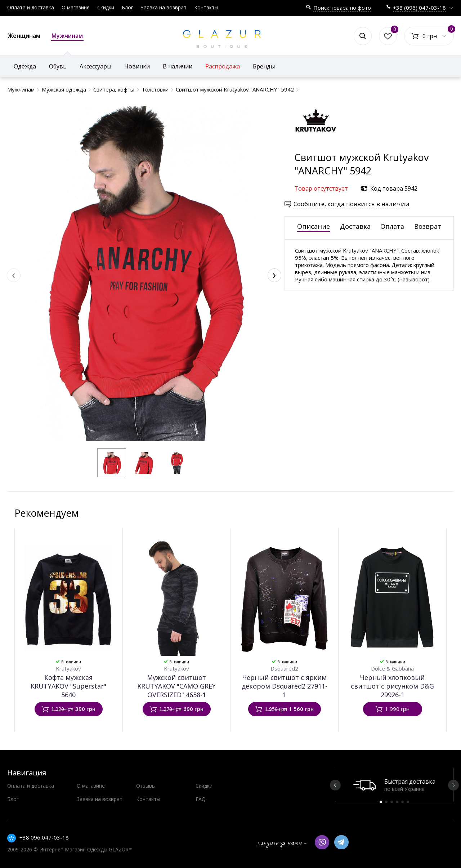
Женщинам (24, 36)
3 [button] (392, 802)
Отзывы (146, 786)
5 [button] (402, 802)
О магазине (76, 7)
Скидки (106, 7)
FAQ (201, 799)
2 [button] (386, 802)
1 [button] (381, 802)
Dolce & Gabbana (392, 668)
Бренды (264, 66)
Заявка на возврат (164, 7)
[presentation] (14, 275)
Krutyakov (68, 668)
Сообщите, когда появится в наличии (352, 204)
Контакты (206, 7)
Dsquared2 (284, 668)
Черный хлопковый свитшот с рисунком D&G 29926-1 (392, 686)
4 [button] (397, 802)
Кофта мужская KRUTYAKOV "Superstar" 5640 (68, 686)
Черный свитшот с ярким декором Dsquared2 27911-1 (285, 686)
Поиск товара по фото (342, 8)
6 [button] (408, 802)
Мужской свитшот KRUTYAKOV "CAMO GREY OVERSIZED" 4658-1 (176, 686)
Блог (127, 7)
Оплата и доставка (31, 7)
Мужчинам (67, 36)
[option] (394, 785)
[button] (112, 463)
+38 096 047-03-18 (44, 837)
